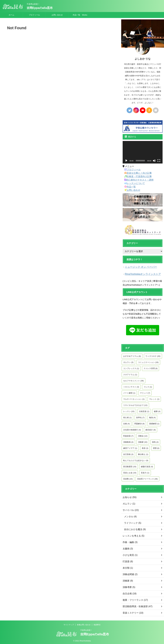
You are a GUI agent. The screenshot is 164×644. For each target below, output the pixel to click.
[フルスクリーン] (159, 161)
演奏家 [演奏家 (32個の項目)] (143, 441)
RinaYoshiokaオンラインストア (140, 273)
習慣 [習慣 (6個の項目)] (156, 447)
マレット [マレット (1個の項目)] (154, 398)
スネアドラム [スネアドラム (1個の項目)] (130, 374)
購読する (130, 137)
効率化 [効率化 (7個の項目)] (140, 417)
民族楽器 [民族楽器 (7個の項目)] (128, 435)
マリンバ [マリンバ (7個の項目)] (145, 392)
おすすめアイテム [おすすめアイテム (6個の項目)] (132, 355)
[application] (143, 152)
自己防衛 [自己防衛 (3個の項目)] (128, 453)
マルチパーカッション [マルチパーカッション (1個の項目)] (134, 398)
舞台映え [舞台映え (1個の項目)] (143, 453)
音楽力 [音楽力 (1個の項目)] (145, 472)
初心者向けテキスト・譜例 (137, 180)
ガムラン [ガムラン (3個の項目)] (128, 361)
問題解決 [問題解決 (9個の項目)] (139, 423)
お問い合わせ (57, 15)
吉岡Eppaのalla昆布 (40, 8)
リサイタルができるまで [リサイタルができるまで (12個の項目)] (135, 404)
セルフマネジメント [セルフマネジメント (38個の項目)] (133, 380)
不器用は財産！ (86, 629)
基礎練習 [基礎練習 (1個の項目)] (154, 423)
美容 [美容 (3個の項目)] (145, 447)
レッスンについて (133, 183)
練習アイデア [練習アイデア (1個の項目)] (130, 447)
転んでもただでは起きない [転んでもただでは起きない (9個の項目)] (136, 460)
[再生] (126, 161)
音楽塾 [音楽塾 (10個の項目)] (128, 478)
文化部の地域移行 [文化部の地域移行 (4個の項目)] (132, 429)
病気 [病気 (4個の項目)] (155, 441)
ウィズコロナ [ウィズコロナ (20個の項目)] (153, 355)
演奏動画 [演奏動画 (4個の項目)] (128, 441)
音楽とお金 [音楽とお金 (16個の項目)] (130, 472)
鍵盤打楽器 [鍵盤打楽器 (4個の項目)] (147, 466)
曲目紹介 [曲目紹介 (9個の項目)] (151, 429)
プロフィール (34, 15)
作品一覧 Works (80, 15)
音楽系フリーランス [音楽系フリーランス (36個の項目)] (147, 478)
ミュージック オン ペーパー (138, 267)
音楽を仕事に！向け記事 (136, 173)
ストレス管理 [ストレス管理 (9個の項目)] (151, 368)
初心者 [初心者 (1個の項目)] (127, 417)
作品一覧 (129, 187)
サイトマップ (69, 624)
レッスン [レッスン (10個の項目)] (129, 411)
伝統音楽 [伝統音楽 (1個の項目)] (144, 411)
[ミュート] (154, 161)
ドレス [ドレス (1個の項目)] (148, 386)
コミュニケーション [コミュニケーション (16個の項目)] (148, 361)
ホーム (11, 15)
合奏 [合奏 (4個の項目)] (126, 423)
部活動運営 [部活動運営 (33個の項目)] (130, 466)
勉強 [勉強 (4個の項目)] (152, 417)
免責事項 (97, 624)
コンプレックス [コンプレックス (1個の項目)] (131, 368)
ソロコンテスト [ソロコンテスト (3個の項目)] (131, 386)
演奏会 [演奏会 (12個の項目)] (143, 435)
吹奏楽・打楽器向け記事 (136, 176)
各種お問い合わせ (84, 624)
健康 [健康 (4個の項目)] (157, 411)
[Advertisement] (59, 63)
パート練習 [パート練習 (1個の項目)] (129, 392)
